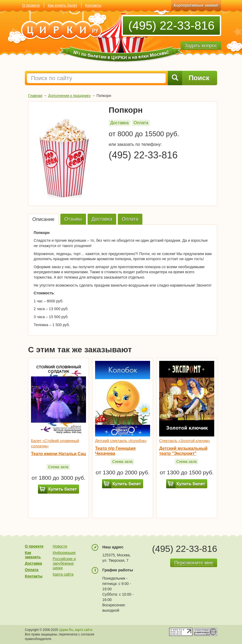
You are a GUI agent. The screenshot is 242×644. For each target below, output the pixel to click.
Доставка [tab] (102, 219)
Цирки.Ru (66, 630)
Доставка (120, 123)
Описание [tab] (43, 219)
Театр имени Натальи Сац (58, 454)
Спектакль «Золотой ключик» (185, 441)
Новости (60, 546)
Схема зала (58, 467)
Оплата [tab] (130, 219)
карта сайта (83, 630)
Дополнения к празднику (69, 96)
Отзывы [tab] (73, 219)
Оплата (141, 123)
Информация (64, 553)
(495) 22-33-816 (171, 26)
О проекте (31, 5)
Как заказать (33, 555)
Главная (35, 96)
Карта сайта (63, 574)
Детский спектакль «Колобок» (121, 441)
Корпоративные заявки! (196, 5)
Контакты (93, 5)
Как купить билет (63, 5)
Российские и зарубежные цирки (64, 563)
